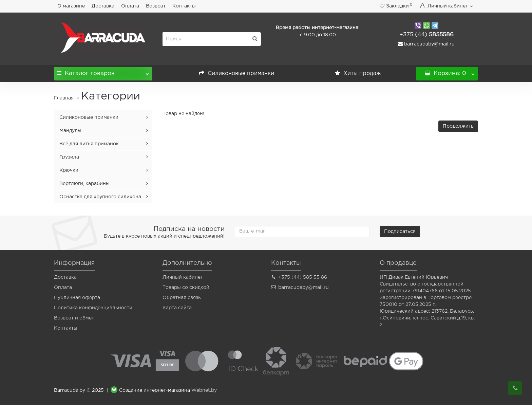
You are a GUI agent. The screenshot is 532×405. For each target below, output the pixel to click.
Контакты (184, 6)
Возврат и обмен (74, 318)
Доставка (103, 6)
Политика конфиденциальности (93, 308)
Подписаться (400, 232)
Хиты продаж (358, 73)
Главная (64, 98)
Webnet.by (204, 391)
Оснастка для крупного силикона (100, 197)
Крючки (69, 170)
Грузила (69, 157)
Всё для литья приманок (89, 144)
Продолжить (458, 126)
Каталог (103, 71)
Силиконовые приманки (236, 73)
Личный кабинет (183, 277)
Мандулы (70, 131)
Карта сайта (177, 308)
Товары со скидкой (186, 288)
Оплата (130, 6)
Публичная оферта (77, 298)
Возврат (156, 6)
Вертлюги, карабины (84, 184)
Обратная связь (182, 298)
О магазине (71, 6)
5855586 (426, 35)
